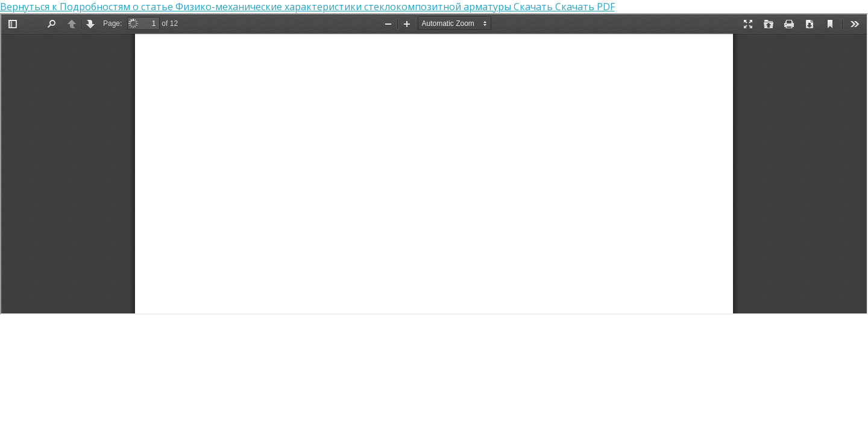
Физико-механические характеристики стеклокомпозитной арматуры (344, 7)
